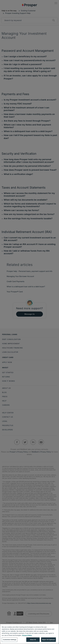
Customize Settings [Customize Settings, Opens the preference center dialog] (10, 640)
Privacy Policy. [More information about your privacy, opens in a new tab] (27, 635)
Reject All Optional (48, 640)
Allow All (33, 640)
